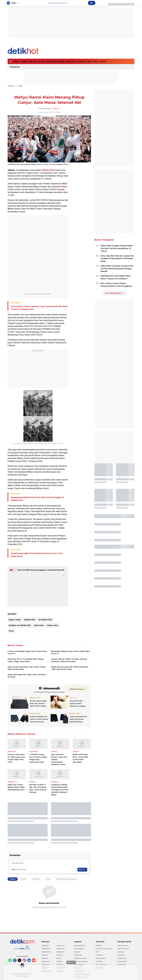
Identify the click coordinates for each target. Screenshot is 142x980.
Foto (96, 61)
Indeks (103, 61)
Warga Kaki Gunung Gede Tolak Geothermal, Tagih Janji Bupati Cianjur (70, 668)
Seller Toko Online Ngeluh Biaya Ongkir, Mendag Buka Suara (16, 787)
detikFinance (46, 952)
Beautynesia (122, 958)
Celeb (20, 86)
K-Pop (42, 61)
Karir (97, 952)
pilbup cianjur (15, 620)
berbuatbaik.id (79, 946)
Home (17, 61)
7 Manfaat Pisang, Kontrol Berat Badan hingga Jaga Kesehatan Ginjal (38, 758)
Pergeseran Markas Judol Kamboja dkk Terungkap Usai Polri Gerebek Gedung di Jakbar (60, 790)
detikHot (11, 86)
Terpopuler (15, 67)
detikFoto (60, 965)
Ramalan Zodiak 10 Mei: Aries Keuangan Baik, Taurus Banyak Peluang (38, 788)
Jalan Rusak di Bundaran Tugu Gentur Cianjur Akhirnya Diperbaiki (27, 668)
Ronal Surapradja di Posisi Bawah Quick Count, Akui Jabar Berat (37, 555)
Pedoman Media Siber (104, 949)
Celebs (24, 61)
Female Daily (122, 961)
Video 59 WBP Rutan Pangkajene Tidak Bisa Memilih (41, 570)
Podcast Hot (52, 61)
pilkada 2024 (30, 620)
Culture (81, 61)
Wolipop (60, 955)
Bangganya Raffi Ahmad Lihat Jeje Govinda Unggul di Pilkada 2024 (37, 499)
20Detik (59, 961)
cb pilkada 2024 (45, 620)
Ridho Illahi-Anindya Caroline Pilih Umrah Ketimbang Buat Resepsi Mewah (117, 269)
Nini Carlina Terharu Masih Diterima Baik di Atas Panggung (116, 285)
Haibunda (121, 952)
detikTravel (60, 946)
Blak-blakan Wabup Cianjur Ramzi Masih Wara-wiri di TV (71, 652)
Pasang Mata (79, 949)
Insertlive (121, 955)
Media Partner (101, 958)
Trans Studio (79, 965)
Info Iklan (99, 961)
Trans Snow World (81, 961)
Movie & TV (71, 61)
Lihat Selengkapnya (114, 293)
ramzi (11, 631)
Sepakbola (46, 965)
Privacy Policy (101, 965)
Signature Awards (81, 958)
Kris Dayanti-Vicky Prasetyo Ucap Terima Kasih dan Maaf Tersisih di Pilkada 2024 (39, 308)
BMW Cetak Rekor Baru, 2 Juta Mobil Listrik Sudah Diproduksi (80, 758)
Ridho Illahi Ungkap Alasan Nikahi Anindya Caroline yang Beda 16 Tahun (117, 248)
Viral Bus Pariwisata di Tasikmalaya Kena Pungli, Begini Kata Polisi (16, 758)
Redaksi (99, 946)
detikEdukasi (46, 949)
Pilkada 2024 (48, 170)
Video (89, 61)
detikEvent (78, 955)
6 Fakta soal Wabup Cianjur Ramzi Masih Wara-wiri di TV (27, 652)
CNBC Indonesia (123, 949)
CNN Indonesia (123, 946)
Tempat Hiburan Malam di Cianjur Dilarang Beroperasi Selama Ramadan (69, 660)
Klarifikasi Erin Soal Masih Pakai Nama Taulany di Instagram (115, 277)
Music (62, 61)
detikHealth (61, 952)
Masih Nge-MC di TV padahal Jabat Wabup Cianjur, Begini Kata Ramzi (26, 660)
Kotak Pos (100, 955)
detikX (59, 958)
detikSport (45, 961)
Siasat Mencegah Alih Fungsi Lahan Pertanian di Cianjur (27, 676)
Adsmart (77, 952)
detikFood (60, 949)
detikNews (45, 946)
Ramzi (64, 187)
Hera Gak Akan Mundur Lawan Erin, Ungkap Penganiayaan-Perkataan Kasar (59, 759)
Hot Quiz (33, 61)
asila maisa (39, 625)
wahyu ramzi (53, 625)
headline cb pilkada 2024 (20, 625)
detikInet (45, 955)
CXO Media (122, 965)
